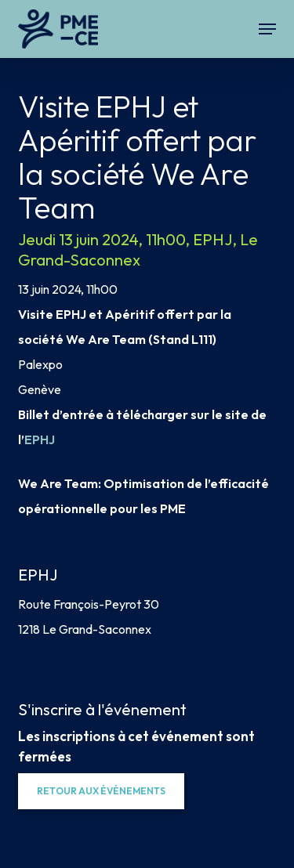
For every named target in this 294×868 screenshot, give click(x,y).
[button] (267, 29)
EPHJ (40, 439)
